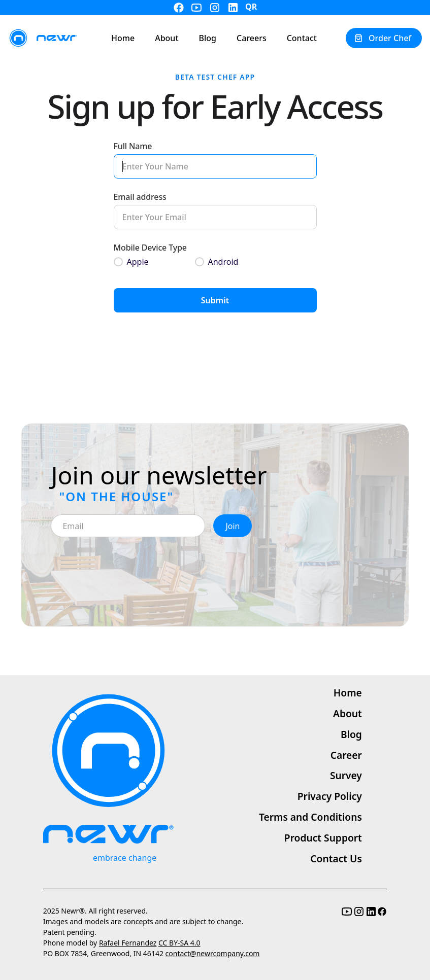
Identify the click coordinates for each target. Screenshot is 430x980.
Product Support (323, 838)
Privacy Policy (330, 796)
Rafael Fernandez (128, 943)
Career (346, 755)
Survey (346, 775)
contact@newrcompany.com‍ (213, 953)
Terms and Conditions (310, 817)
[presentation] (128, 566)
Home (348, 693)
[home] (43, 38)
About (348, 713)
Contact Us (336, 859)
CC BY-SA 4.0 (179, 943)
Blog (351, 734)
